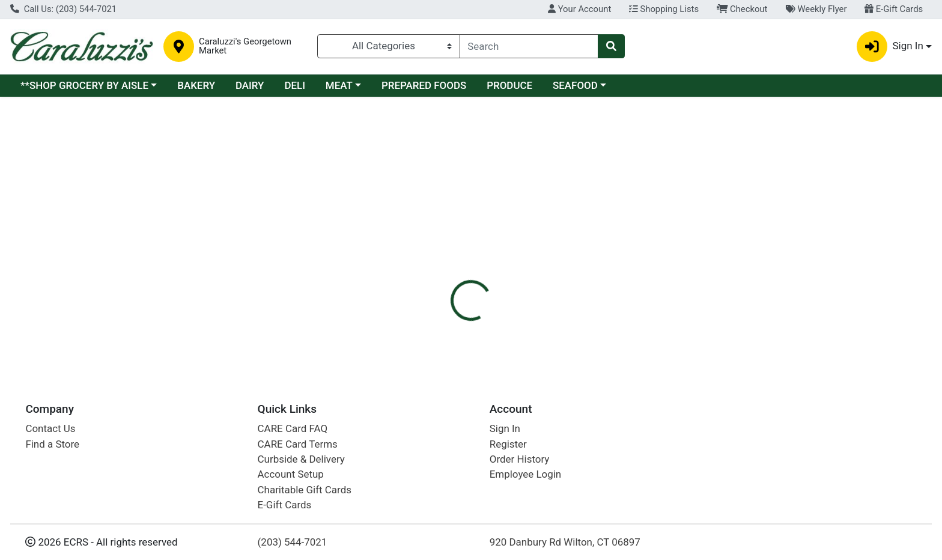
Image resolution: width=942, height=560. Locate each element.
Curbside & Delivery (301, 459)
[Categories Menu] (388, 46)
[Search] (529, 46)
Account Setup (291, 474)
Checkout (742, 9)
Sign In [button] (890, 47)
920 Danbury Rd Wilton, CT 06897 (565, 542)
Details (426, 200)
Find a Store (52, 444)
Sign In (505, 428)
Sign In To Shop (800, 155)
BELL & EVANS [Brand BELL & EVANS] (551, 261)
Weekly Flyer (816, 9)
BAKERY (196, 85)
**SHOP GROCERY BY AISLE (84, 85)
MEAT (339, 85)
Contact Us (50, 428)
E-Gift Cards (894, 9)
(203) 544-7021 (293, 542)
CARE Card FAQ (293, 428)
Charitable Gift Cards (305, 490)
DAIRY (250, 85)
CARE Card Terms (298, 444)
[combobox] (529, 46)
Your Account (579, 9)
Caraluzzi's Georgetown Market (245, 46)
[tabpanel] (667, 267)
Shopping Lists (664, 9)
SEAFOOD (575, 85)
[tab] (426, 200)
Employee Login (525, 474)
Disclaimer (483, 200)
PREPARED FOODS (424, 85)
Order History (520, 459)
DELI (295, 85)
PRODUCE (509, 85)
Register (508, 444)
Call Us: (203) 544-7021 (63, 9)
